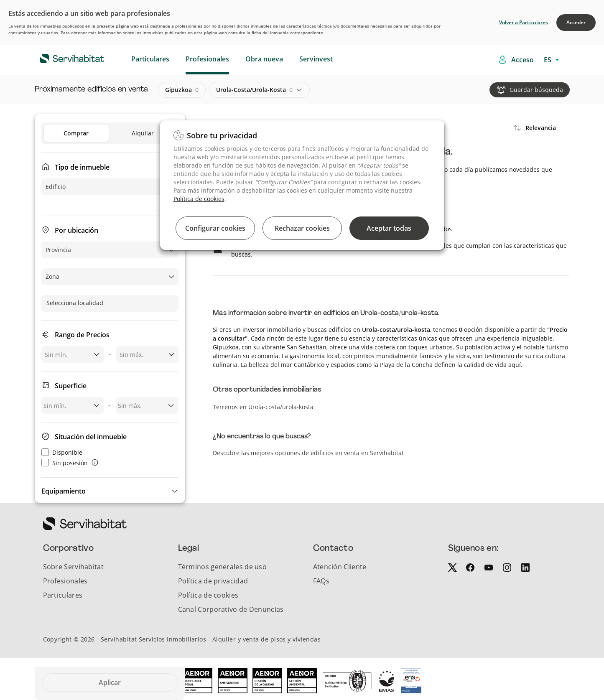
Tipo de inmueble (82, 167)
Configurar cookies (215, 228)
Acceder (576, 22)
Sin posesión (65, 463)
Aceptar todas (389, 228)
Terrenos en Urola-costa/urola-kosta (263, 407)
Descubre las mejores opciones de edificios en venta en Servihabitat (308, 453)
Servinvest (316, 59)
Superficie (71, 386)
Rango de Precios (82, 335)
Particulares (150, 59)
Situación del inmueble (91, 437)
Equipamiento (64, 491)
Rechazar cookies (302, 228)
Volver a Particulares (524, 22)
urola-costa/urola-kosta (254, 90)
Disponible (62, 452)
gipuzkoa (182, 90)
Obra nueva (264, 59)
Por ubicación (76, 230)
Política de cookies (199, 199)
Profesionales (207, 59)
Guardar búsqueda (536, 90)
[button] (110, 491)
